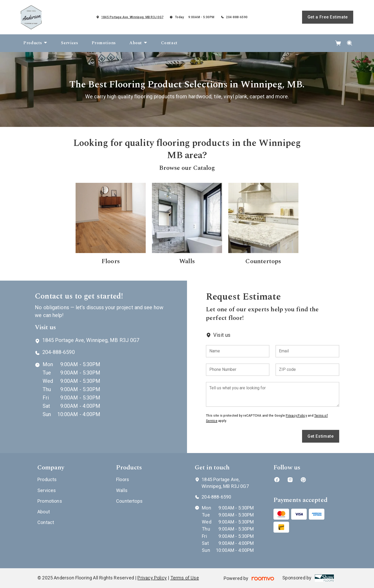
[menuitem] (35, 43)
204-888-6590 (237, 17)
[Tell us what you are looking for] (272, 394)
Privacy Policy (296, 416)
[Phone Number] (238, 370)
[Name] (238, 351)
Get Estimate (321, 436)
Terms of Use (185, 578)
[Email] (307, 351)
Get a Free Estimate (328, 17)
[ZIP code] (307, 370)
